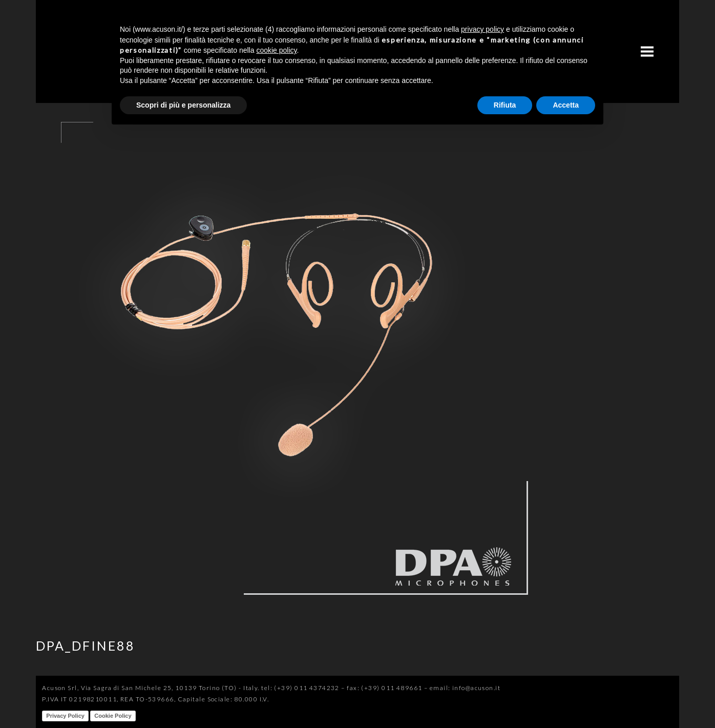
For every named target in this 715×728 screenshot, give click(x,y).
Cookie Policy (113, 716)
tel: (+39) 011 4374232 (300, 688)
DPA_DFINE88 (86, 646)
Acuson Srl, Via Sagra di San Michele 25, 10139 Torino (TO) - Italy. (151, 688)
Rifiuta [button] (505, 105)
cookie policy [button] (276, 50)
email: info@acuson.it (465, 688)
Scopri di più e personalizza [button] (183, 105)
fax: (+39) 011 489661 (384, 688)
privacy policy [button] (482, 29)
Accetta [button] (566, 105)
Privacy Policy (65, 716)
